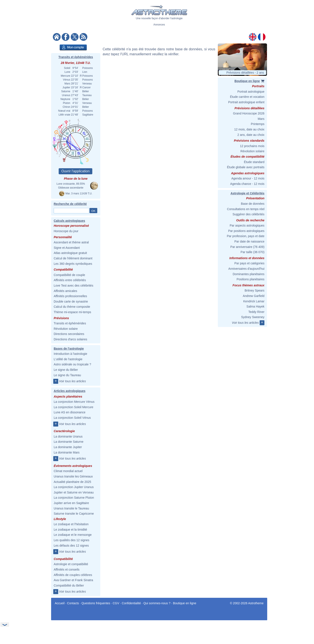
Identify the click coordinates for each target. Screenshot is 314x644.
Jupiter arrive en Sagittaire (71, 503)
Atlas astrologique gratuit (70, 253)
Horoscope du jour (66, 231)
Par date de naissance (249, 241)
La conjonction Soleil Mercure (74, 407)
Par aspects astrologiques (247, 225)
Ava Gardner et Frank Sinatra (73, 580)
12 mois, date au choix (249, 129)
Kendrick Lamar (254, 301)
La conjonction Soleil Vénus (72, 418)
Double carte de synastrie (71, 301)
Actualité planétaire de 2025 (72, 482)
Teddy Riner (256, 312)
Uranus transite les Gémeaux (73, 476)
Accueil (60, 603)
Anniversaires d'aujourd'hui (246, 269)
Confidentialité (131, 603)
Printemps (258, 124)
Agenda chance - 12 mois (247, 184)
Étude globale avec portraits (246, 167)
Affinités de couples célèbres (73, 575)
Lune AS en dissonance (70, 412)
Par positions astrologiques (246, 231)
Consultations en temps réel (246, 209)
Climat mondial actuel (68, 471)
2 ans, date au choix (251, 135)
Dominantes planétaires (249, 274)
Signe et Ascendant (67, 248)
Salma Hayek (255, 306)
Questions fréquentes (96, 603)
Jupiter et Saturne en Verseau (74, 492)
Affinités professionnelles (70, 296)
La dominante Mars (67, 452)
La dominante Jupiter (68, 447)
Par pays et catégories (249, 263)
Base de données (253, 204)
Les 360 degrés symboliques (73, 264)
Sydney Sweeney (253, 317)
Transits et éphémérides (76, 57)
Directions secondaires (69, 334)
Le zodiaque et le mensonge (73, 535)
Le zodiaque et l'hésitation (71, 524)
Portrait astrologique (251, 92)
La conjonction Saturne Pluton (74, 498)
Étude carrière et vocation (247, 97)
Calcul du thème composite (72, 307)
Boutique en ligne (185, 603)
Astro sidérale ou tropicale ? (72, 364)
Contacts (73, 603)
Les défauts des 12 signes (71, 546)
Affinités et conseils (67, 569)
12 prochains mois (252, 146)
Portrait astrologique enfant (246, 102)
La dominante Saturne (69, 442)
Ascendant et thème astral (71, 242)
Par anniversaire (241, 247)
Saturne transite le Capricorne (74, 514)
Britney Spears (254, 290)
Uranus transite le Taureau (71, 508)
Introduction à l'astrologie (70, 354)
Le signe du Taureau (67, 375)
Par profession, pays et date (246, 236)
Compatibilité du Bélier (69, 585)
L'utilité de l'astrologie (68, 359)
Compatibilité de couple (69, 275)
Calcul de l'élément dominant (73, 258)
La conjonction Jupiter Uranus (74, 487)
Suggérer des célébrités (248, 214)
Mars (261, 119)
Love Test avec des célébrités (73, 286)
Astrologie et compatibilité (71, 564)
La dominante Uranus (68, 436)
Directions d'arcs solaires (70, 339)
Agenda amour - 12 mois (248, 178)
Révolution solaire (66, 329)
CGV (116, 603)
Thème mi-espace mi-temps (72, 312)
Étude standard (254, 162)
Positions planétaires (250, 279)
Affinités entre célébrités (70, 280)
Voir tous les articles (72, 381)
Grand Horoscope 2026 (249, 113)
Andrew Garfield (254, 296)
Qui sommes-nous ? (157, 603)
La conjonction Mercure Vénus (74, 402)
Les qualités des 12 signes (71, 540)
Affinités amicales (65, 291)
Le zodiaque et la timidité (70, 530)
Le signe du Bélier (66, 370)
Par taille (246, 252)
